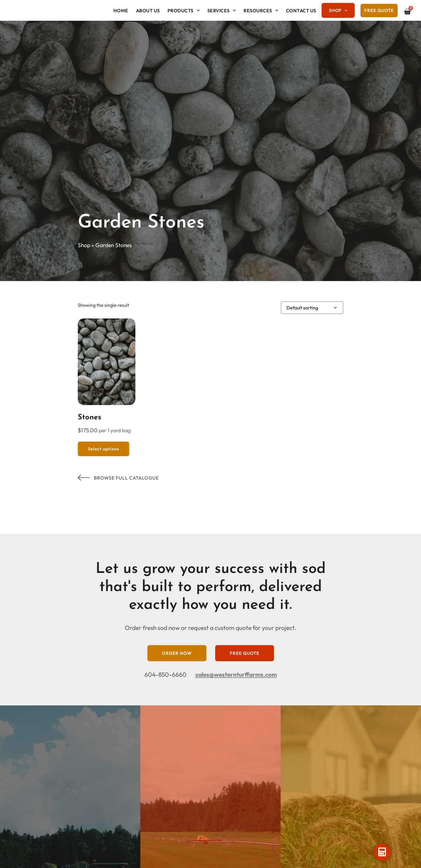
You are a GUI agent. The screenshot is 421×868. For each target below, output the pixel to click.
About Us (148, 11)
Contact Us (301, 11)
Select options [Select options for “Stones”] (103, 449)
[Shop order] (312, 308)
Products (184, 10)
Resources (261, 10)
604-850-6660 (165, 674)
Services (222, 10)
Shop (338, 11)
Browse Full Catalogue (118, 478)
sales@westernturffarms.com (236, 674)
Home (121, 11)
